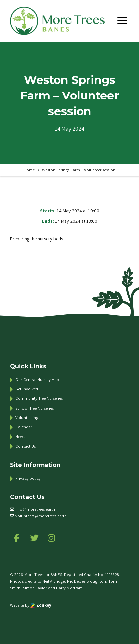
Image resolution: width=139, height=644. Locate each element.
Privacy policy (28, 478)
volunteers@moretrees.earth (41, 516)
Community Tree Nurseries (39, 398)
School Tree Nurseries (35, 408)
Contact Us (26, 446)
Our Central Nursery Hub (37, 379)
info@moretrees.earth (35, 509)
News (20, 436)
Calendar (24, 427)
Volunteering (27, 417)
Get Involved (27, 389)
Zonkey (41, 605)
